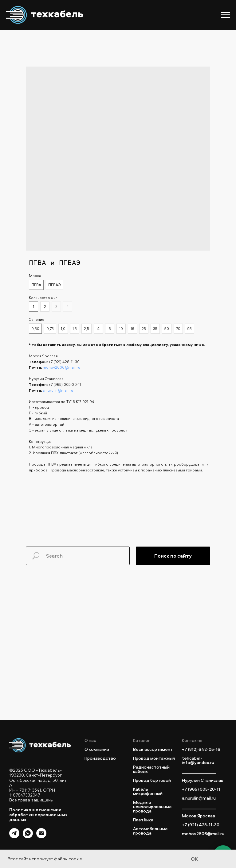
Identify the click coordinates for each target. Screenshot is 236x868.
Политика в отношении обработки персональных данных (38, 814)
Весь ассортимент (153, 749)
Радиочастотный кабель (151, 769)
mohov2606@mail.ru (61, 367)
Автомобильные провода (150, 831)
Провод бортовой (152, 780)
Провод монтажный (154, 758)
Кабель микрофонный (148, 791)
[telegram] (14, 837)
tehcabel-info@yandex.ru (198, 760)
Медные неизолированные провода (152, 807)
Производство (100, 758)
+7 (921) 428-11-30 (64, 362)
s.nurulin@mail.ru (58, 390)
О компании (97, 749)
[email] (41, 837)
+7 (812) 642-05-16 (201, 749)
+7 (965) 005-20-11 (65, 384)
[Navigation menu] (226, 15)
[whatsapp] (28, 837)
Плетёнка (143, 820)
